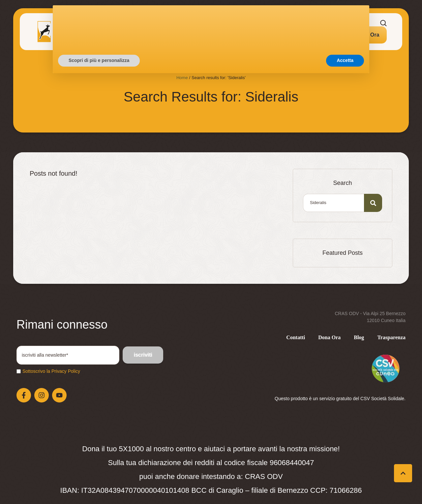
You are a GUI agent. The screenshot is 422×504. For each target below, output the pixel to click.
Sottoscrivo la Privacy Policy (51, 371)
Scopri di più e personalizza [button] (99, 486)
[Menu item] (83, 32)
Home (182, 78)
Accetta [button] (345, 486)
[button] (368, 35)
